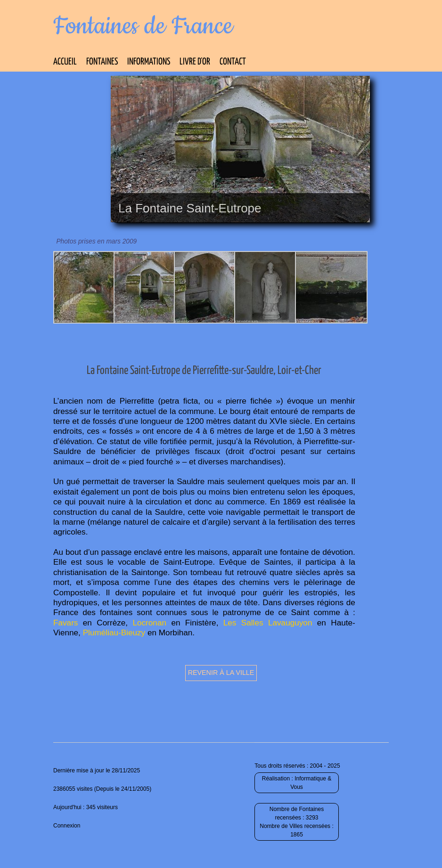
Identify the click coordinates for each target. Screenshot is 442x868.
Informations (149, 62)
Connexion (67, 826)
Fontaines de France (143, 26)
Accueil (65, 62)
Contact (233, 62)
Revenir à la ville (221, 673)
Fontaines (102, 62)
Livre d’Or (195, 62)
